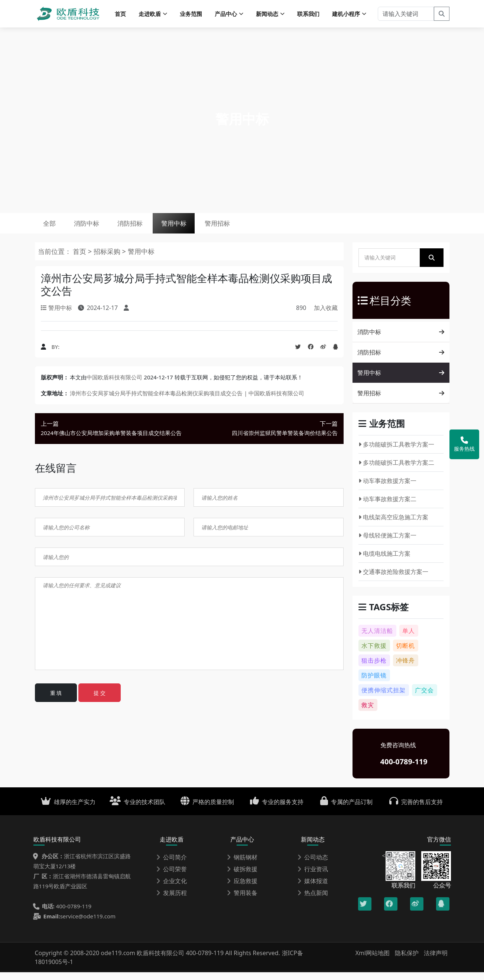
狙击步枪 (374, 668)
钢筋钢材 (242, 865)
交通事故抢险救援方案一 (394, 579)
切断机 (405, 653)
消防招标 (147, 228)
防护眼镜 (374, 683)
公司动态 (313, 865)
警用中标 (198, 228)
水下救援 (374, 653)
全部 (53, 228)
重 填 (56, 701)
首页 (120, 15)
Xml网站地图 (373, 961)
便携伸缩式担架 (384, 698)
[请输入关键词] (406, 15)
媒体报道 (313, 889)
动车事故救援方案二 (388, 507)
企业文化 (172, 889)
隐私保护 (407, 961)
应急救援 (242, 889)
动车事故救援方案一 (388, 489)
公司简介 (172, 865)
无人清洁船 (377, 638)
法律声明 (436, 961)
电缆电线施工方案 (385, 561)
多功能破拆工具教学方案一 (397, 452)
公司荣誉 (172, 877)
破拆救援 (242, 877)
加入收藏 (326, 316)
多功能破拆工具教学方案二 (397, 470)
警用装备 (242, 901)
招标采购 (108, 259)
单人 (409, 638)
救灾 (368, 713)
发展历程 (172, 901)
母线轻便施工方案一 (388, 543)
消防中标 (97, 228)
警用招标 (248, 228)
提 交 (100, 701)
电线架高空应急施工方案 (394, 525)
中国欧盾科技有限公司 (114, 385)
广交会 (424, 698)
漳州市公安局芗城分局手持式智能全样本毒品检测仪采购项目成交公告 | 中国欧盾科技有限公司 (187, 401)
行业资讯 (313, 877)
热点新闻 (313, 901)
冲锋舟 (405, 668)
